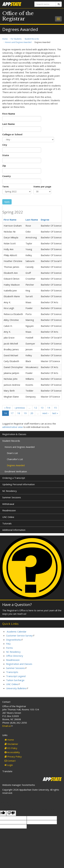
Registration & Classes (14, 434)
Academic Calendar (17, 632)
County (6, 176)
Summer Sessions (12, 497)
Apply (7, 202)
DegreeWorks (14, 640)
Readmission (9, 510)
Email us (7, 726)
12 (36, 408)
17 (12, 413)
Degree (45, 220)
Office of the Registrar (18, 16)
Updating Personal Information (18, 484)
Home (5, 39)
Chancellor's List (15, 459)
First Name (9, 114)
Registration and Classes (19, 664)
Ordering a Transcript (14, 478)
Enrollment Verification (16, 471)
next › (46, 413)
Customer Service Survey (20, 636)
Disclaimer (11, 744)
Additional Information (14, 530)
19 (25, 413)
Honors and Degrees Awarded (18, 42)
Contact (10, 761)
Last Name (8, 124)
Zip (4, 166)
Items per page (42, 186)
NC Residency (10, 491)
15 (55, 408)
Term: (6, 186)
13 (42, 408)
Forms (9, 648)
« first (7, 408)
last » (55, 413)
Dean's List (12, 453)
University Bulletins (17, 688)
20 (32, 413)
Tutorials (7, 523)
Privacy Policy (13, 757)
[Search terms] (45, 4)
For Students (16, 39)
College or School (12, 134)
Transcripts (12, 672)
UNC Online (8, 517)
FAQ (8, 644)
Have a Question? (17, 604)
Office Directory (15, 656)
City (5, 145)
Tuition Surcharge (15, 680)
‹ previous (20, 408)
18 (19, 413)
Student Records (32, 39)
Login (9, 765)
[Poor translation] (11, 813)
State (6, 155)
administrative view (13, 427)
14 (49, 408)
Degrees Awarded (16, 465)
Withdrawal (8, 504)
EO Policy (11, 748)
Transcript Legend (16, 676)
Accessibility (12, 752)
